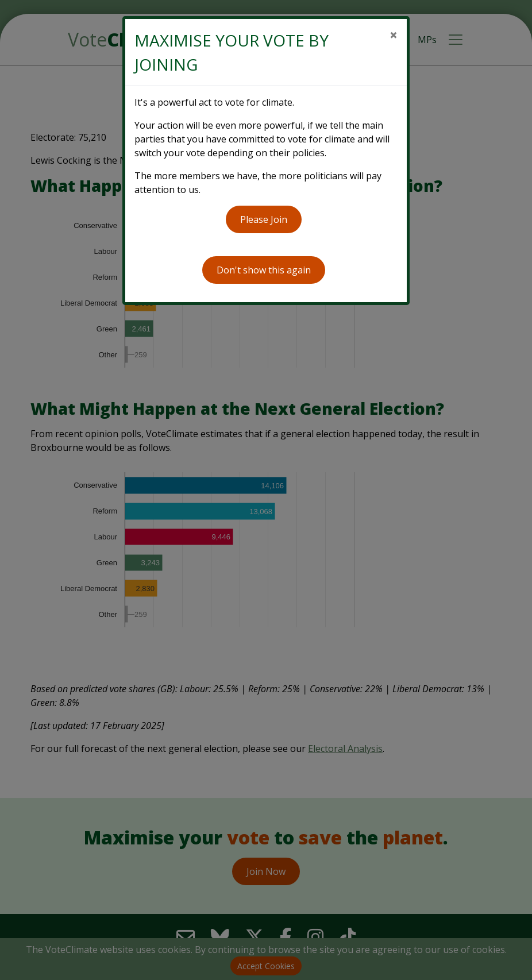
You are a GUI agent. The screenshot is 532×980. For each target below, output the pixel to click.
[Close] (394, 35)
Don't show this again (264, 270)
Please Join (264, 219)
